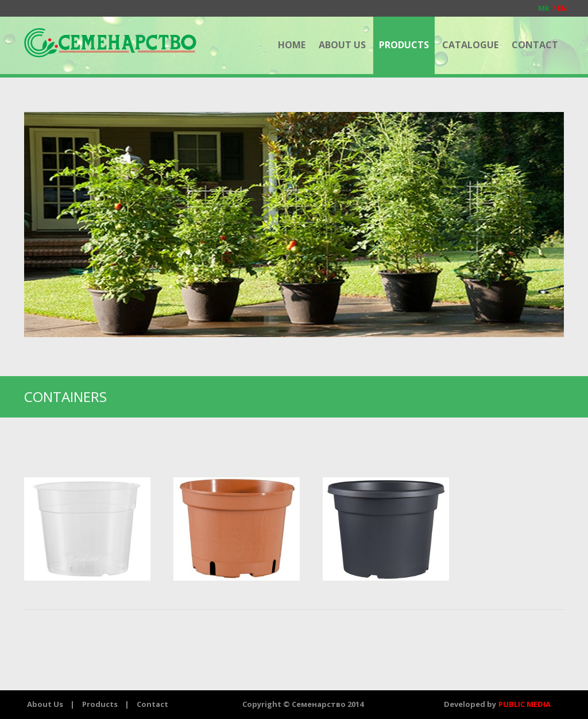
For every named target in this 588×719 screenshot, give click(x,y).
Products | (106, 704)
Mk (544, 8)
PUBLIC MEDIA (525, 704)
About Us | (51, 704)
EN (558, 8)
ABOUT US (342, 45)
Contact (152, 704)
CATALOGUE (470, 45)
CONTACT (535, 45)
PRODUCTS (404, 45)
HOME (292, 45)
